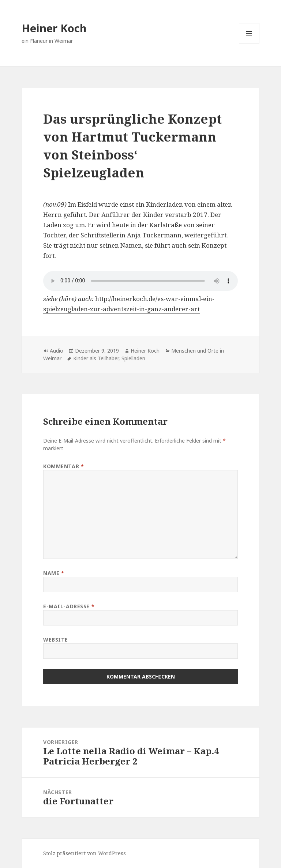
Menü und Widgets (249, 43)
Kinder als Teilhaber (96, 358)
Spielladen (133, 358)
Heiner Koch (54, 28)
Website (56, 640)
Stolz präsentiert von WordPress (85, 853)
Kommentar (63, 466)
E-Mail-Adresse (69, 606)
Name (54, 573)
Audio (57, 351)
